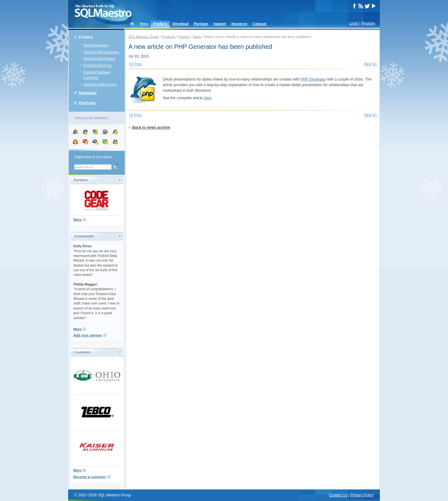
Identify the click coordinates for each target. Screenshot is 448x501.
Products (160, 24)
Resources (239, 24)
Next (368, 64)
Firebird (86, 37)
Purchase (201, 24)
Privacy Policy (362, 495)
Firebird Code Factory (100, 84)
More (77, 220)
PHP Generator (313, 79)
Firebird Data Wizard (99, 58)
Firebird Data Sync (98, 65)
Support (220, 24)
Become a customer (90, 477)
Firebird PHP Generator (101, 52)
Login (354, 23)
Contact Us (338, 495)
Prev (138, 64)
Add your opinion (88, 335)
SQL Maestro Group (144, 37)
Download (180, 24)
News (144, 24)
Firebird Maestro (96, 45)
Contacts (259, 24)
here (208, 98)
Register (368, 23)
